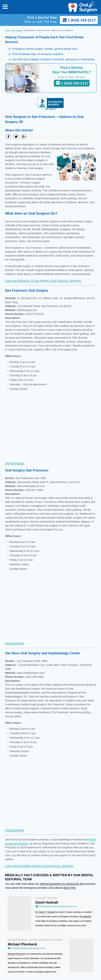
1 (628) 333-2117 (79, 20)
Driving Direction (15, 463)
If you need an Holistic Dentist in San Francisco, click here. (39, 866)
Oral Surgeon (17, 30)
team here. (70, 888)
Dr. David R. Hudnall (45, 912)
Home (7, 30)
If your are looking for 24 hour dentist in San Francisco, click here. (43, 281)
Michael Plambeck (16, 954)
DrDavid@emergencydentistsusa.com (56, 906)
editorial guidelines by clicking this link (62, 884)
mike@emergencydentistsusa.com (27, 948)
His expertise (85, 917)
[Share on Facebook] (8, 137)
